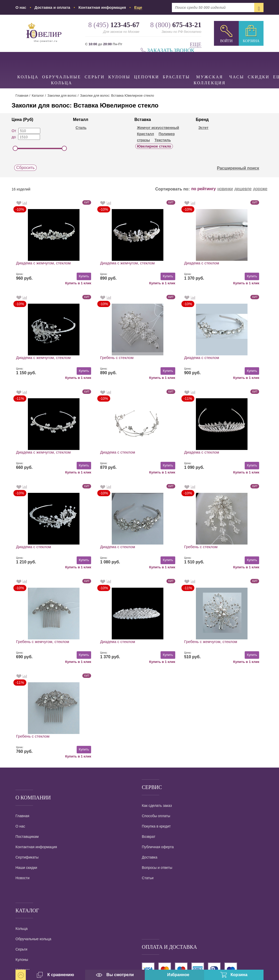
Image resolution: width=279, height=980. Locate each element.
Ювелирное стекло (154, 146)
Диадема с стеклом (161, 263)
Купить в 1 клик (58, 283)
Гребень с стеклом (33, 358)
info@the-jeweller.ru (44, 918)
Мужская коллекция (210, 68)
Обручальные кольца (62, 68)
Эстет (203, 128)
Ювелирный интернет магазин (64, 910)
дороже (260, 189)
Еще (196, 45)
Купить (64, 276)
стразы (144, 140)
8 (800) (44, 877)
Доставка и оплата (52, 7)
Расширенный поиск (241, 168)
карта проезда (27, 933)
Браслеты (176, 66)
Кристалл (146, 134)
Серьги (95, 66)
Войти (226, 41)
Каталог (38, 95)
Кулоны (119, 66)
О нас (21, 7)
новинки (225, 189)
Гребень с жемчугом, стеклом (43, 547)
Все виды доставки (158, 813)
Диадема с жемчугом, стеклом (43, 263)
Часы (237, 66)
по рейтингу (204, 189)
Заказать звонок (171, 51)
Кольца (28, 66)
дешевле (243, 189)
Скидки (259, 66)
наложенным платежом (163, 803)
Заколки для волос (62, 95)
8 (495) (44, 862)
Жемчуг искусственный (158, 128)
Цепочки (147, 66)
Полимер (166, 134)
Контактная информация (102, 7)
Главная (22, 95)
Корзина (251, 41)
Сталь (81, 128)
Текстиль (163, 140)
